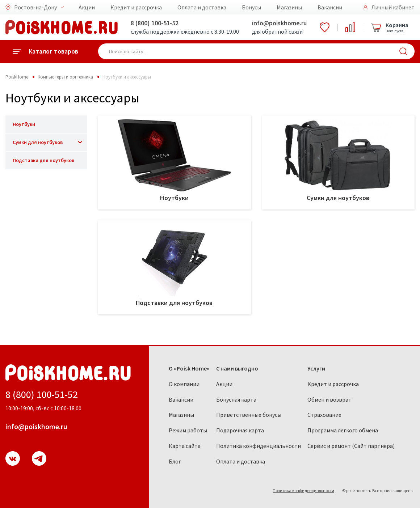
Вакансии (330, 7)
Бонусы (251, 7)
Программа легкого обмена (343, 430)
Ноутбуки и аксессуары (127, 77)
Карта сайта (185, 446)
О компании (184, 384)
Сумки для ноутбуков (38, 142)
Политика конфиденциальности (259, 446)
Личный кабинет (393, 7)
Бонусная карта (236, 399)
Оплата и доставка (202, 7)
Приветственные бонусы (249, 415)
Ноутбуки (24, 124)
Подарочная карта (240, 430)
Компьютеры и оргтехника (65, 77)
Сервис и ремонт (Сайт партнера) (351, 446)
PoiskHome (17, 77)
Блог (175, 461)
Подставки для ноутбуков (43, 160)
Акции (87, 7)
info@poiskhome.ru (279, 23)
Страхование (324, 415)
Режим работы (188, 430)
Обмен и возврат (329, 399)
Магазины (289, 7)
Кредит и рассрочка (136, 7)
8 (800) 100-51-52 (155, 23)
